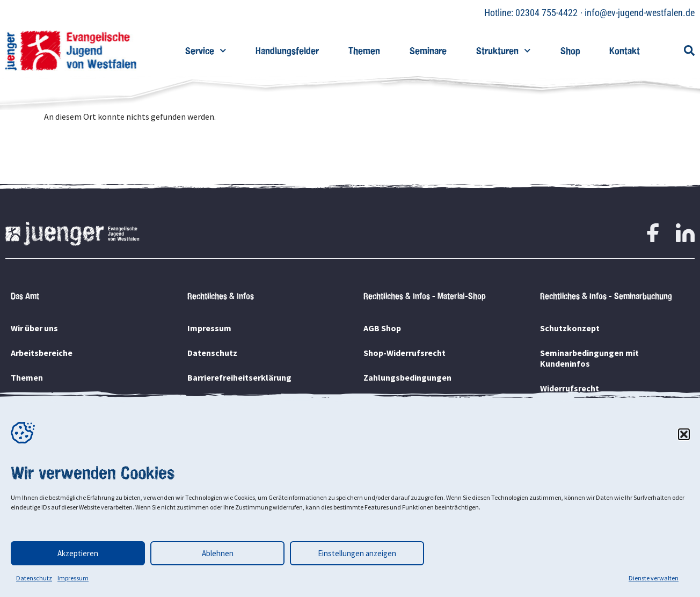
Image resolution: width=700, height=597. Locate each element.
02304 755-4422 (546, 13)
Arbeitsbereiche (42, 353)
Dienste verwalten (654, 578)
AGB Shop (382, 328)
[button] (684, 434)
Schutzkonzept (570, 328)
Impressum (73, 578)
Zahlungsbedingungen (407, 377)
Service (206, 51)
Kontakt (625, 51)
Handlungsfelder (287, 51)
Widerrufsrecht (570, 388)
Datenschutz (34, 578)
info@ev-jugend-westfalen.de (640, 13)
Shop (570, 51)
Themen (364, 51)
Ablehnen (218, 553)
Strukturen (504, 51)
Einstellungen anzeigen (357, 553)
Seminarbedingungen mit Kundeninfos (589, 358)
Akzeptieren (78, 553)
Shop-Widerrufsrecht (404, 353)
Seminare (428, 51)
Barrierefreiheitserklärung (239, 377)
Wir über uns (34, 328)
